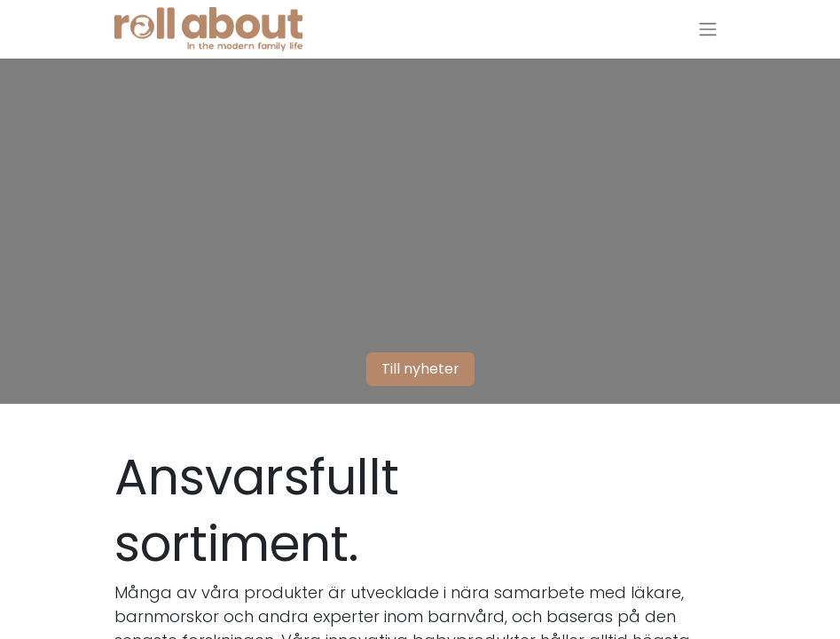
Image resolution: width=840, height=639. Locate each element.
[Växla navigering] (708, 30)
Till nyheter (420, 369)
